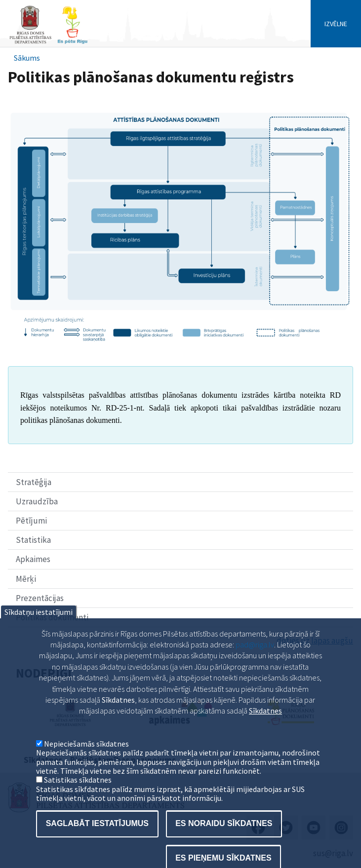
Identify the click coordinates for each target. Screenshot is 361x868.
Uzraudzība (37, 501)
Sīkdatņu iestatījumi (39, 628)
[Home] (48, 43)
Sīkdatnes (265, 727)
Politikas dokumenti (52, 617)
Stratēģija (34, 482)
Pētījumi (31, 521)
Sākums (27, 58)
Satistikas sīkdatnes (78, 796)
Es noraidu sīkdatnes (224, 840)
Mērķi (26, 579)
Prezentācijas (40, 598)
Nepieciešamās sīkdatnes (86, 759)
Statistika (33, 540)
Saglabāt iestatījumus (97, 840)
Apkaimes (33, 559)
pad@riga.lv (255, 661)
